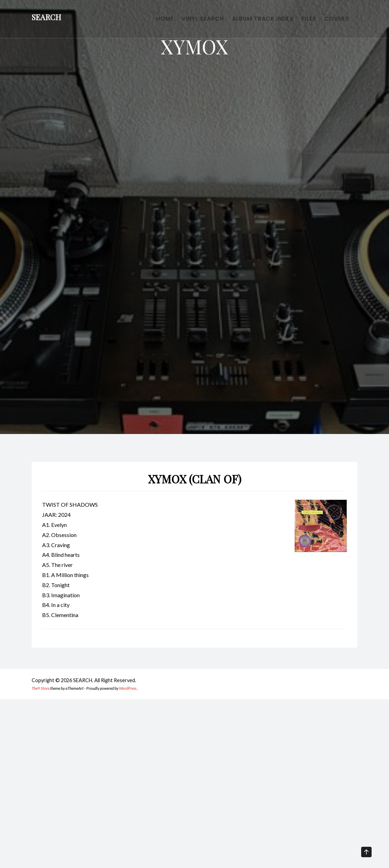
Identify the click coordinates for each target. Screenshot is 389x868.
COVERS (334, 21)
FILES (300, 21)
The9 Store (41, 688)
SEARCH (46, 19)
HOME (138, 21)
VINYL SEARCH (182, 21)
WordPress (128, 688)
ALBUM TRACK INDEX (248, 21)
